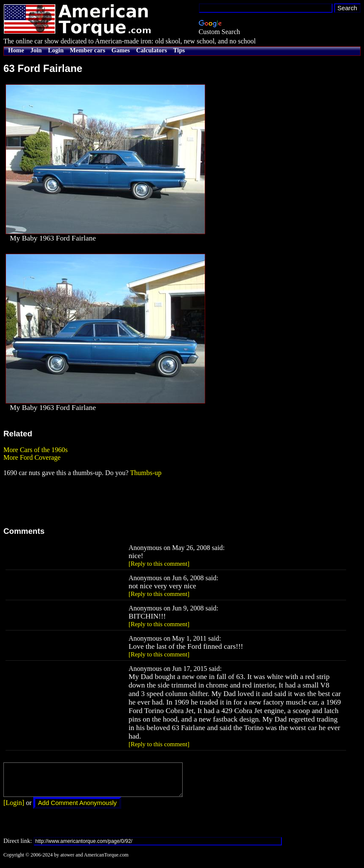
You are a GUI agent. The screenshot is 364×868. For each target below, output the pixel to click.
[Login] (14, 809)
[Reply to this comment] (159, 564)
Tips (179, 50)
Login (56, 50)
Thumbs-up (146, 473)
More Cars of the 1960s (36, 450)
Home (16, 50)
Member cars (87, 50)
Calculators (152, 50)
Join (36, 50)
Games (121, 50)
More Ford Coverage (32, 457)
